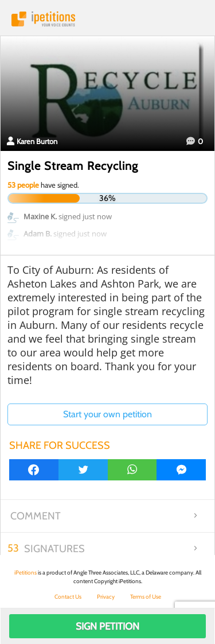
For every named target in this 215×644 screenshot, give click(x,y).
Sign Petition (107, 626)
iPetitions (107, 19)
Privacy (106, 597)
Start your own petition (107, 414)
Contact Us (68, 597)
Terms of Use (146, 597)
